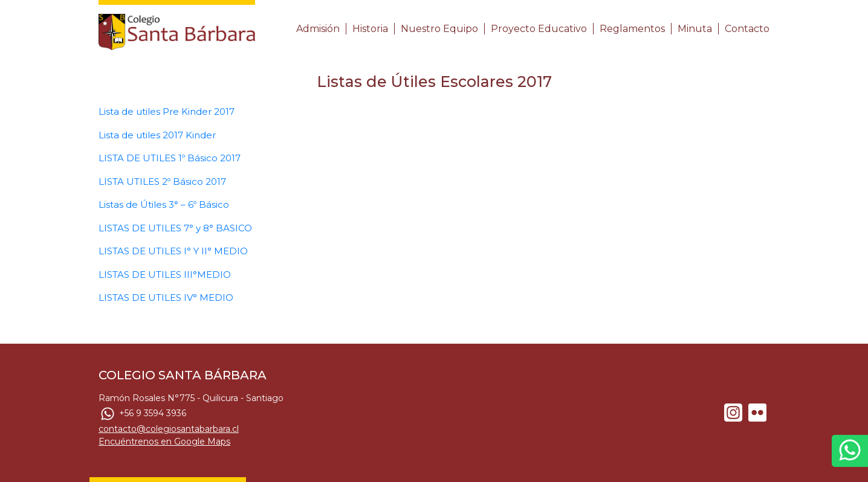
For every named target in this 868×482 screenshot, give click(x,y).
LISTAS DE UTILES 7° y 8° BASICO (175, 228)
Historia (370, 29)
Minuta (695, 29)
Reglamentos (632, 29)
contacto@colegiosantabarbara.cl (169, 429)
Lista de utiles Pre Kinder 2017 (167, 111)
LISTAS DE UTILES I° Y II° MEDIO (173, 251)
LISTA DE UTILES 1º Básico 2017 (170, 158)
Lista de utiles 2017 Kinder (157, 135)
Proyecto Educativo (539, 29)
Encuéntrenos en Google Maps (164, 442)
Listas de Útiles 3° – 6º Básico (164, 204)
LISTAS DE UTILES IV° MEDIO (166, 297)
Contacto (747, 29)
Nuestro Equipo (439, 29)
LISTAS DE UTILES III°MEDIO (165, 275)
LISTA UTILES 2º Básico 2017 (162, 182)
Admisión (318, 29)
